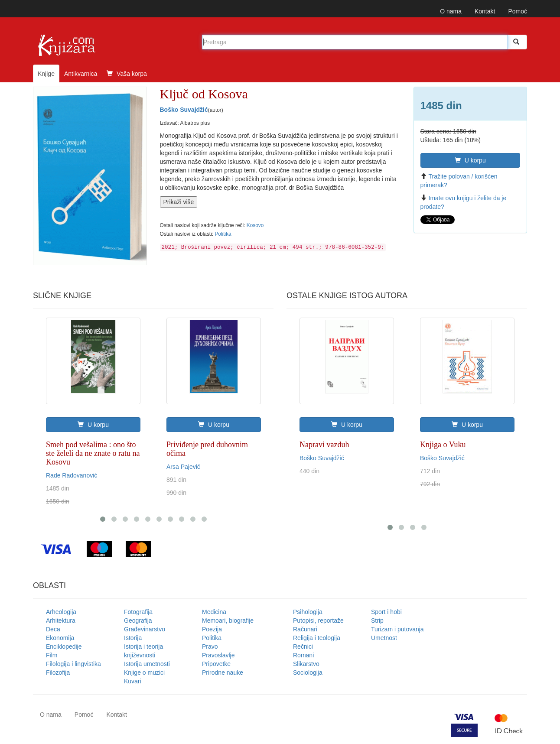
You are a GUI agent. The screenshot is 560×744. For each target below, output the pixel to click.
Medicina (214, 612)
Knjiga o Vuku (443, 445)
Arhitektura (61, 621)
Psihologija (308, 612)
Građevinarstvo (145, 629)
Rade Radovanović (72, 475)
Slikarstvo (306, 664)
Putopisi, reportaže (318, 621)
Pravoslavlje (218, 655)
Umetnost (384, 638)
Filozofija (58, 673)
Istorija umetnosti (147, 664)
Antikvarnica (81, 74)
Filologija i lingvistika (73, 664)
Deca (53, 629)
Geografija (138, 621)
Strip (377, 621)
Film (52, 655)
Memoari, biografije (228, 621)
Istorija (133, 638)
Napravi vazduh (324, 445)
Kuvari (133, 681)
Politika (223, 234)
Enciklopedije (64, 647)
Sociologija (308, 673)
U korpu (470, 160)
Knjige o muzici (144, 673)
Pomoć (518, 11)
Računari (305, 629)
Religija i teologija (317, 638)
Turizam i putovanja (397, 629)
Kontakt (485, 11)
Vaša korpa (127, 74)
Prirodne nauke (223, 673)
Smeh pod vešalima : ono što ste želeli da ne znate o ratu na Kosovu (93, 453)
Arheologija (61, 612)
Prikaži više (179, 202)
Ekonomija (60, 638)
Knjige (46, 74)
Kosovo (255, 225)
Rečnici (303, 647)
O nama (451, 11)
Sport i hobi (386, 612)
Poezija (212, 629)
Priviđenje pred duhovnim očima (207, 449)
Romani (303, 655)
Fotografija (138, 612)
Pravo (210, 647)
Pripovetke (216, 664)
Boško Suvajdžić (184, 110)
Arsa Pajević (183, 467)
